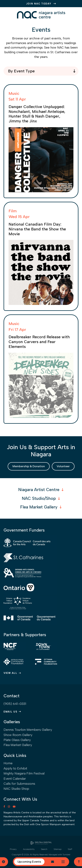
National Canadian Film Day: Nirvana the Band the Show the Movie (37, 229)
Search (44, 849)
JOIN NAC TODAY (39, 4)
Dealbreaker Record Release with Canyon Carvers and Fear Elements (39, 342)
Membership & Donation (29, 466)
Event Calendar (15, 779)
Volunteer (63, 466)
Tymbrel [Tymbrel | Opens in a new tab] (66, 855)
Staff (70, 849)
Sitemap (58, 849)
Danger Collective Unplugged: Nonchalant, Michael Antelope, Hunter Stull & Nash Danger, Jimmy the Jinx (37, 114)
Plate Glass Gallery (17, 740)
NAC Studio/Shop (39, 498)
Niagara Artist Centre (39, 490)
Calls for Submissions (19, 784)
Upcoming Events (29, 862)
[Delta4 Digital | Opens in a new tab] (41, 843)
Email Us (10, 712)
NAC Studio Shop (16, 789)
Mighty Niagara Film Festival (24, 773)
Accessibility (29, 849)
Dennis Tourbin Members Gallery (28, 730)
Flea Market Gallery (39, 507)
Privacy (13, 849)
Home (8, 763)
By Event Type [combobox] (21, 71)
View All (10, 673)
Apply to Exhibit (15, 768)
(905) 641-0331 (15, 704)
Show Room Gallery (18, 735)
